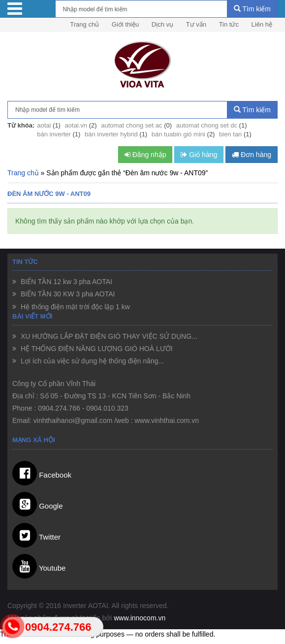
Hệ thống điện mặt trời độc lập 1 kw (74, 307)
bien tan (230, 134)
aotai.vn (76, 125)
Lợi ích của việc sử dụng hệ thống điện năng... (91, 361)
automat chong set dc (207, 125)
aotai (44, 125)
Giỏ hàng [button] (199, 155)
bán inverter (54, 134)
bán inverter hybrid (111, 134)
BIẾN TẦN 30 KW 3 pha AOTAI (67, 294)
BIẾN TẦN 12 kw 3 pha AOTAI (65, 282)
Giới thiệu (125, 24)
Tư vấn (196, 24)
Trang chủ (84, 24)
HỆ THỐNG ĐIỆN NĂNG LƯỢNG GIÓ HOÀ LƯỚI (96, 349)
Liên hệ (262, 24)
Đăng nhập (145, 155)
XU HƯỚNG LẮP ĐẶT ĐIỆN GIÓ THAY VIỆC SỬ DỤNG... (108, 336)
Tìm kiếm (252, 9)
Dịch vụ (162, 24)
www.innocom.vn (140, 618)
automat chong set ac (131, 125)
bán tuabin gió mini (178, 134)
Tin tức (229, 24)
